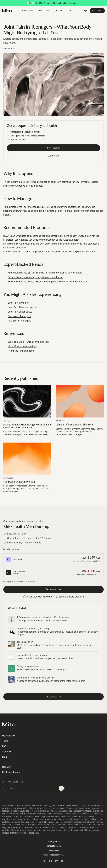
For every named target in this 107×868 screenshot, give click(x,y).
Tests (40, 11)
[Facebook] (50, 861)
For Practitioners (11, 772)
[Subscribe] (61, 788)
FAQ (49, 11)
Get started (97, 11)
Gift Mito (59, 11)
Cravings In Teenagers (19, 316)
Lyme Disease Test (13, 252)
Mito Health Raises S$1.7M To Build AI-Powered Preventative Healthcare (45, 273)
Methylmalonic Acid (14, 244)
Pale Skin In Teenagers (19, 321)
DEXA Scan (9, 236)
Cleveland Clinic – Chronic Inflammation (28, 342)
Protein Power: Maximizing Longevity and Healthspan (35, 277)
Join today (74, 3)
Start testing (54, 148)
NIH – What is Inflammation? (22, 346)
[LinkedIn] (57, 861)
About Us (7, 752)
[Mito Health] (9, 724)
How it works (28, 11)
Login (85, 11)
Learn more (54, 156)
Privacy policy (54, 841)
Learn (69, 11)
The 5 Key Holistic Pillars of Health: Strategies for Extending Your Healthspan (47, 282)
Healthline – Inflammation (21, 351)
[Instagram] (63, 861)
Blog (5, 757)
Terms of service (53, 846)
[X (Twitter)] (44, 861)
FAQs (5, 746)
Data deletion (54, 850)
